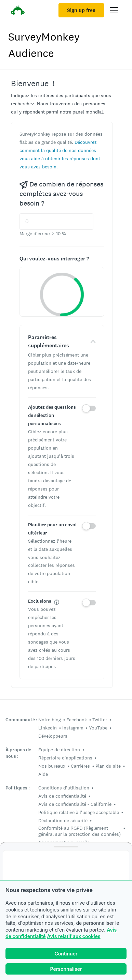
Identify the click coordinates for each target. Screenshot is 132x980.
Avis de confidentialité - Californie (75, 804)
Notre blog (50, 720)
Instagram (73, 728)
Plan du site (108, 766)
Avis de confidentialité (62, 796)
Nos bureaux (52, 766)
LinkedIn (48, 728)
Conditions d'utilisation (64, 788)
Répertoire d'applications (65, 758)
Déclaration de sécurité (63, 820)
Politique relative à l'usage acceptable (79, 812)
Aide (43, 774)
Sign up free (81, 10)
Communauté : (21, 720)
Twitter (100, 720)
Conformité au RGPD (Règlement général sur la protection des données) (80, 831)
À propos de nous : (18, 753)
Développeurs (53, 736)
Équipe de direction (59, 750)
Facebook (77, 720)
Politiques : (18, 788)
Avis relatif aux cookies (74, 936)
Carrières (80, 766)
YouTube (98, 728)
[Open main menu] (114, 10)
